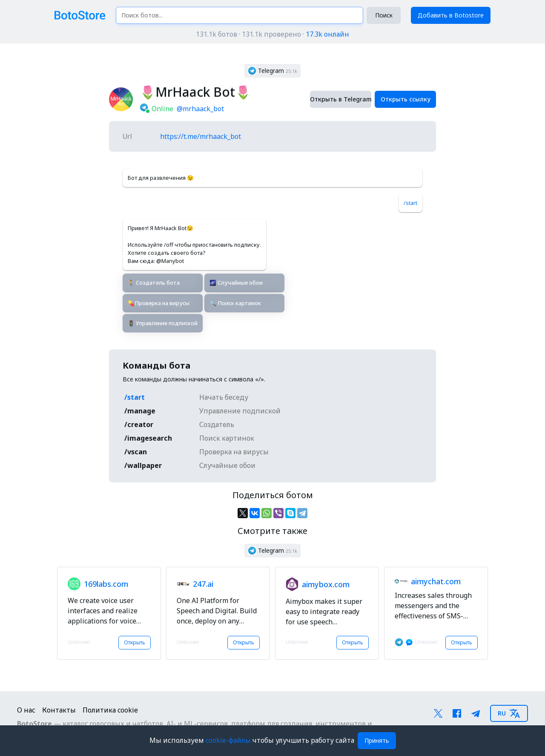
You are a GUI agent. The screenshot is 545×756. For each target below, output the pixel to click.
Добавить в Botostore (451, 15)
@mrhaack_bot (200, 109)
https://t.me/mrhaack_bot (201, 136)
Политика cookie (110, 710)
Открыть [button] (135, 642)
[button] (272, 71)
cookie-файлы (229, 740)
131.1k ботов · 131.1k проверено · (272, 34)
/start (410, 203)
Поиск (384, 15)
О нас (26, 710)
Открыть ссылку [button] (406, 99)
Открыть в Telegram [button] (341, 99)
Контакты (59, 710)
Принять (377, 740)
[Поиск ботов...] (240, 15)
